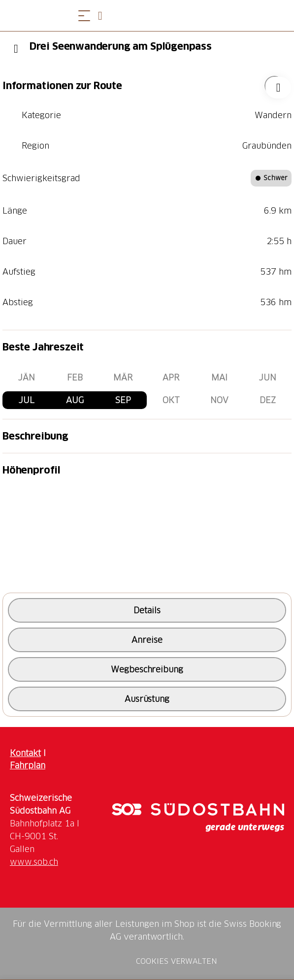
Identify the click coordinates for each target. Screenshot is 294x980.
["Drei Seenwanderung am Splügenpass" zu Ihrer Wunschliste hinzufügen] (274, 86)
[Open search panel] (104, 16)
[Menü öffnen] (84, 16)
